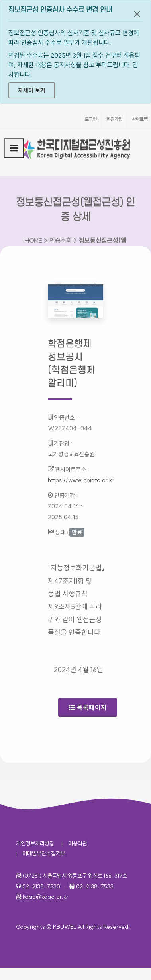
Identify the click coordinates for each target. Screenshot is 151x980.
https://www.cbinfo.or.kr (81, 480)
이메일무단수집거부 (44, 853)
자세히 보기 (32, 90)
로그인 (91, 119)
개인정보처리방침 (35, 843)
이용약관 (78, 843)
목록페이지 (88, 707)
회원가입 (114, 119)
